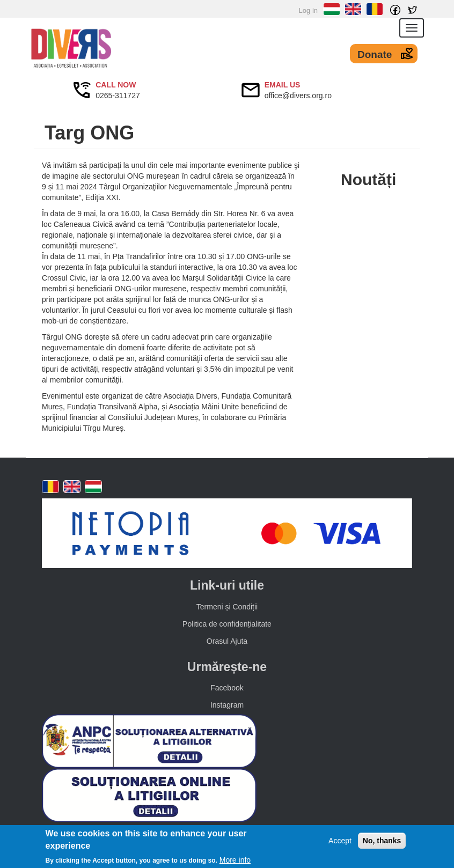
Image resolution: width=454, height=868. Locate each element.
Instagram (227, 705)
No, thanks (382, 841)
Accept (340, 841)
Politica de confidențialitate (227, 624)
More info (235, 860)
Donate (375, 54)
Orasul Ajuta (227, 641)
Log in (308, 10)
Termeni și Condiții (227, 607)
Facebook (227, 688)
